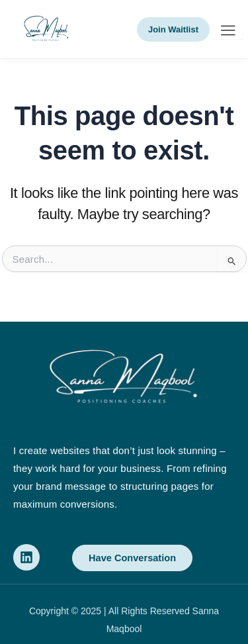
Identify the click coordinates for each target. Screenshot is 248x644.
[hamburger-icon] (228, 30)
